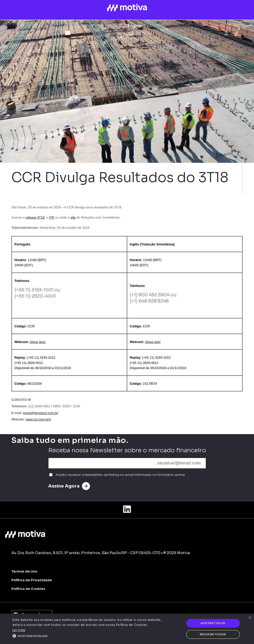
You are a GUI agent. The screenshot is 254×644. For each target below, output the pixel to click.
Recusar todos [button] (213, 634)
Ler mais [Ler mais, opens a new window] (19, 630)
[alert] (127, 629)
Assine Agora (69, 486)
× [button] (250, 618)
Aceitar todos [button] (213, 623)
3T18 (35, 217)
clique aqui (38, 342)
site (73, 217)
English (135, 26)
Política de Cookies (28, 589)
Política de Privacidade (32, 580)
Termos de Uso (24, 571)
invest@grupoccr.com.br (41, 413)
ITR (52, 217)
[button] (87, 636)
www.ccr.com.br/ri (39, 419)
